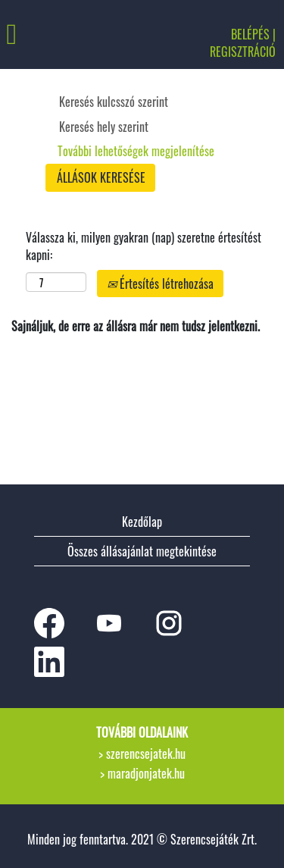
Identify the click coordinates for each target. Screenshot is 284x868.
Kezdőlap (142, 522)
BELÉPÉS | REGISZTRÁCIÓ (243, 43)
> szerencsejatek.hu (142, 754)
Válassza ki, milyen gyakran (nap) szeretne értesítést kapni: (144, 246)
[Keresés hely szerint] (137, 127)
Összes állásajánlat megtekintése (142, 551)
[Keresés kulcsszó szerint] (137, 102)
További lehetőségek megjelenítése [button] (136, 151)
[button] (47, 34)
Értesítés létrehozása (160, 284)
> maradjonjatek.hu (142, 773)
